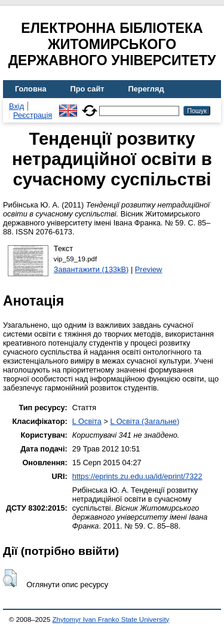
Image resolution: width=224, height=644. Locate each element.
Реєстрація (33, 115)
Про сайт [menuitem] (88, 89)
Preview (149, 269)
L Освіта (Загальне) (145, 421)
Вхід (16, 106)
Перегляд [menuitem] (146, 89)
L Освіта (87, 421)
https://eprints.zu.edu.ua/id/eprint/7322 (137, 476)
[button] (10, 578)
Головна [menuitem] (31, 89)
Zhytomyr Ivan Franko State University (111, 619)
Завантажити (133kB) (91, 269)
